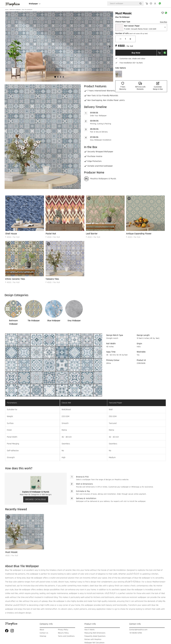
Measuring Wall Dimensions (95, 633)
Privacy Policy (63, 630)
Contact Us (44, 633)
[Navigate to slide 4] (63, 77)
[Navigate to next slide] (110, 46)
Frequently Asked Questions (95, 636)
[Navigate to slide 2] (58, 77)
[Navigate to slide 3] (61, 77)
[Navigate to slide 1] (55, 77)
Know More (164, 22)
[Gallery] (59, 46)
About (42, 630)
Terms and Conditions (66, 636)
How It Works (89, 630)
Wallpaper (33, 4)
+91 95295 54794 (136, 633)
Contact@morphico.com (138, 630)
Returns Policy (63, 633)
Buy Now (136, 53)
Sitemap (43, 636)
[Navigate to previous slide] (9, 46)
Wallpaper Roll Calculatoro (94, 643)
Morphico (13, 4)
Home (7, 10)
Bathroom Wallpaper (15, 10)
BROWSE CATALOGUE (36, 499)
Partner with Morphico (93, 639)
